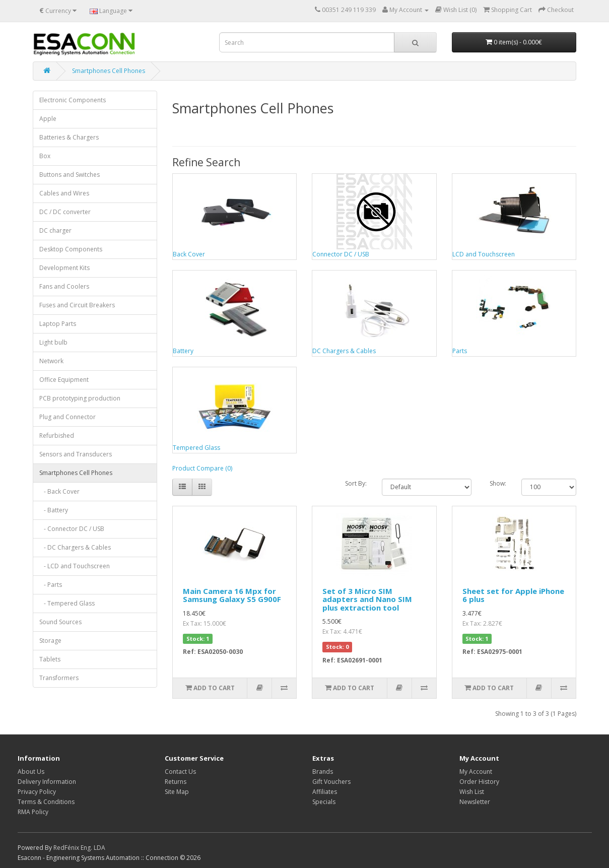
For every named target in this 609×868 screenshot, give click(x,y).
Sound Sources (60, 622)
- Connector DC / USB (72, 529)
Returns (176, 782)
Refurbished (57, 436)
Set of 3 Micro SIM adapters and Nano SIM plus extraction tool (367, 599)
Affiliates (325, 792)
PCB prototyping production (80, 398)
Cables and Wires (64, 193)
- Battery (54, 510)
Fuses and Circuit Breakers (77, 305)
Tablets (50, 659)
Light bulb (53, 342)
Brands (323, 772)
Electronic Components (73, 100)
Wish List (472, 792)
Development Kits (64, 268)
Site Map (177, 792)
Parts (460, 351)
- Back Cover (59, 491)
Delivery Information (47, 782)
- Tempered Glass (67, 603)
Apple (48, 119)
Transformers (59, 678)
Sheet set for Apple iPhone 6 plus (513, 595)
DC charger (55, 230)
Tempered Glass (196, 448)
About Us (31, 772)
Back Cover (189, 254)
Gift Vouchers (331, 782)
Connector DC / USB (341, 254)
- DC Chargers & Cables (75, 547)
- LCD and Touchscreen (75, 566)
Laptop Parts (58, 324)
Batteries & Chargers (69, 137)
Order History (479, 782)
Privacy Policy (37, 792)
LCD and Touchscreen (484, 254)
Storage (50, 641)
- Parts (51, 585)
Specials (324, 802)
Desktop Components (71, 249)
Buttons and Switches (70, 175)
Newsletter (475, 802)
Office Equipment (64, 380)
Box (45, 156)
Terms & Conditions (46, 802)
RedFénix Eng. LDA (79, 848)
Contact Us (180, 772)
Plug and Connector (67, 417)
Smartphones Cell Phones (109, 71)
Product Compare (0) (202, 468)
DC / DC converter (65, 212)
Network (51, 361)
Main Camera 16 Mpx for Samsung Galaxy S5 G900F (232, 595)
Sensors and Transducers (76, 454)
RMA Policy (33, 812)
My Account (476, 772)
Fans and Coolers (64, 286)
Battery (183, 351)
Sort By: (356, 483)
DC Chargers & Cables (344, 351)
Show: (498, 483)
